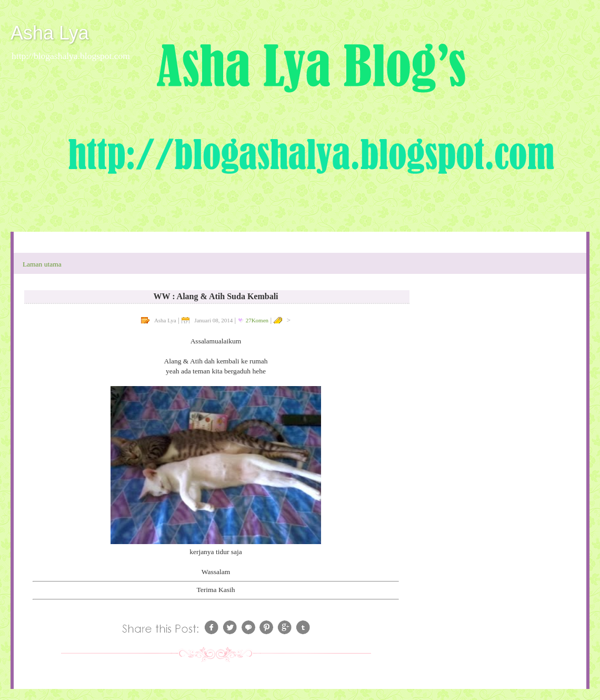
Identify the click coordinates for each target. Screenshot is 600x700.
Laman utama (42, 264)
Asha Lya (50, 33)
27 (257, 320)
